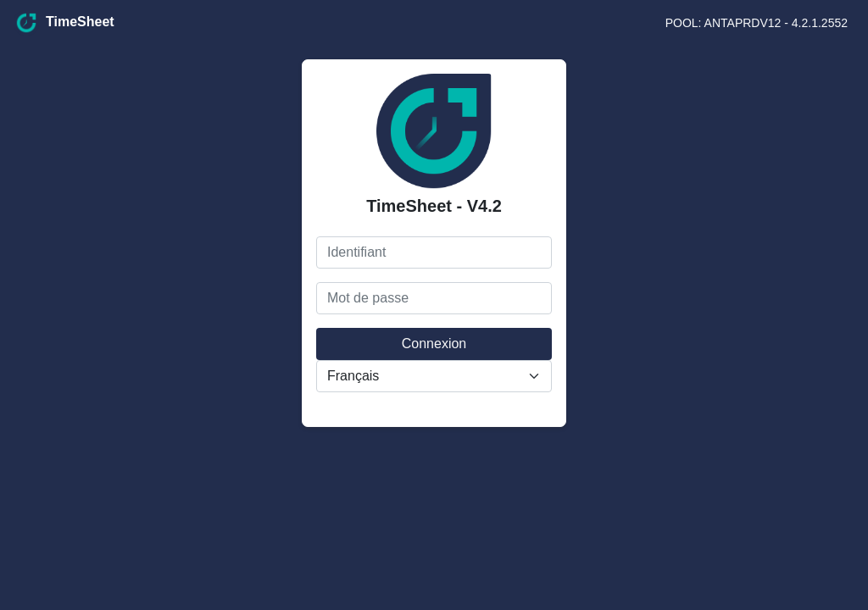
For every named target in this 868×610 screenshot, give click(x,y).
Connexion (434, 344)
